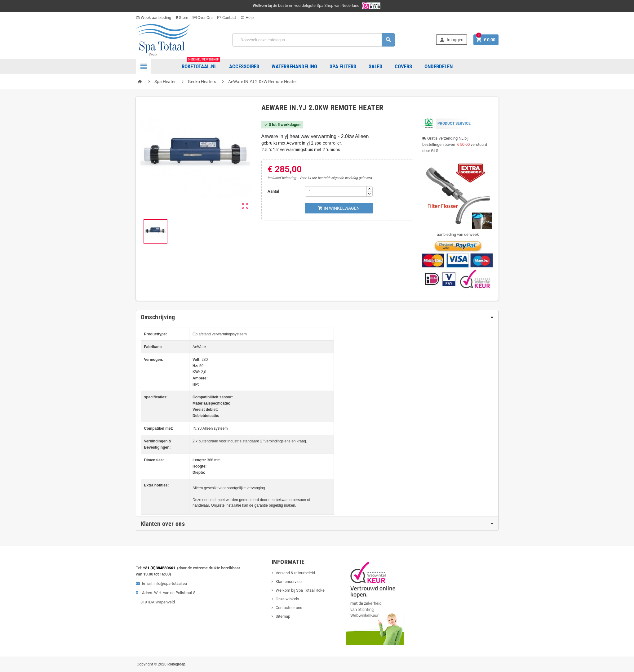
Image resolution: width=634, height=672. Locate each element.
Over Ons (203, 18)
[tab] (317, 317)
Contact (227, 18)
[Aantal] (336, 191)
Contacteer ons (289, 608)
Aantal (273, 191)
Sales (375, 66)
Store (182, 18)
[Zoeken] (314, 40)
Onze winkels (287, 599)
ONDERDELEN (439, 66)
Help (247, 18)
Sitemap (283, 616)
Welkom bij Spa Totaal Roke (300, 590)
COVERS (403, 66)
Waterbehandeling (294, 66)
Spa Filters (343, 66)
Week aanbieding (153, 18)
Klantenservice (289, 582)
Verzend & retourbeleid (295, 573)
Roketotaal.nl (201, 64)
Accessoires (244, 66)
